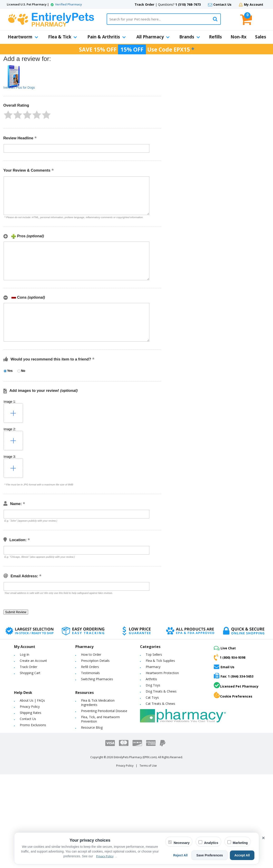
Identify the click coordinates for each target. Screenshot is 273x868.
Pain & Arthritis (107, 37)
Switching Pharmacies (97, 679)
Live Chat (225, 648)
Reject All (185, 855)
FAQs (41, 700)
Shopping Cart (30, 673)
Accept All (243, 855)
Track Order (144, 4)
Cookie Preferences (233, 695)
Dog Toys (153, 685)
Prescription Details (95, 661)
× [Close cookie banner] (263, 838)
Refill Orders (90, 667)
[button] (8, 115)
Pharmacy (153, 667)
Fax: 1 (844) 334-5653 (234, 676)
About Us (27, 700)
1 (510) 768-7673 (188, 4)
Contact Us (222, 4)
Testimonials (90, 673)
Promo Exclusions (33, 725)
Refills (215, 37)
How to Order (91, 654)
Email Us (224, 667)
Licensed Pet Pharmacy (236, 685)
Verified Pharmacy (69, 4)
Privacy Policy (30, 707)
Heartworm (23, 37)
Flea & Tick (63, 37)
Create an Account (33, 661)
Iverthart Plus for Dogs (19, 88)
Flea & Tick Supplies (160, 661)
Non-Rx (239, 37)
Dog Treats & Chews (161, 691)
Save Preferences (212, 855)
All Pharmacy (153, 37)
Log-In (25, 654)
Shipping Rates (31, 713)
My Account (254, 4)
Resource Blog (92, 727)
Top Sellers (154, 654)
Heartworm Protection (162, 673)
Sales (261, 37)
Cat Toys (152, 697)
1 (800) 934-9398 (230, 657)
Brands (190, 37)
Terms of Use (148, 766)
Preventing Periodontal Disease (104, 711)
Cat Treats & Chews (160, 704)
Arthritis (151, 679)
